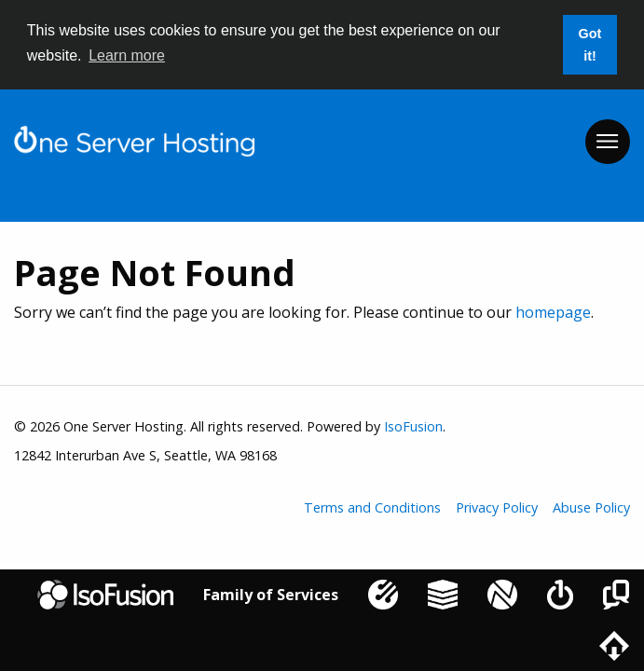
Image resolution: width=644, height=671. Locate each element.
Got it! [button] (590, 45)
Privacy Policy (497, 508)
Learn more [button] (127, 55)
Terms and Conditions (372, 508)
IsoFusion (413, 426)
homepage (553, 312)
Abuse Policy (591, 508)
